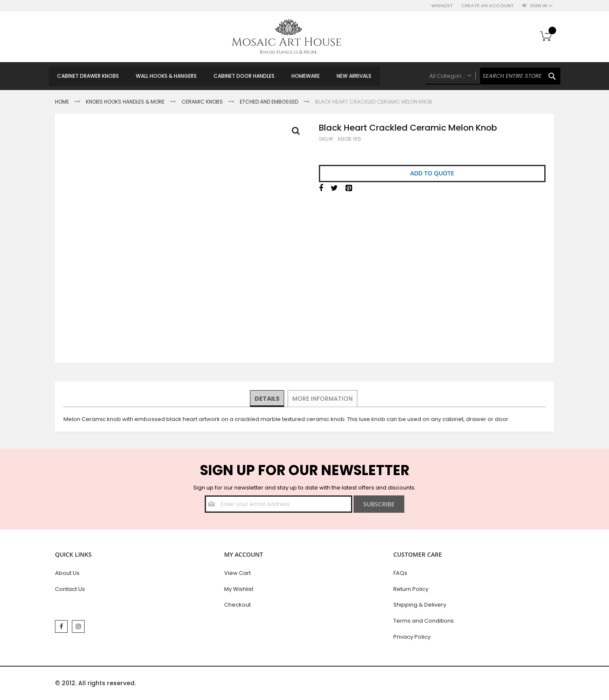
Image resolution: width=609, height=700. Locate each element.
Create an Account (488, 6)
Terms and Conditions (424, 621)
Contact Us (70, 589)
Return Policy (411, 589)
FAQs (400, 573)
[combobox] (493, 76)
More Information (322, 398)
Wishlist (442, 6)
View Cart (237, 573)
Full (298, 133)
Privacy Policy (412, 637)
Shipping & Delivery (420, 605)
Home (62, 102)
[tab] (267, 399)
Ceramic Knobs (202, 102)
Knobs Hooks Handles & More (125, 102)
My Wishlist (239, 589)
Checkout (237, 605)
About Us (67, 573)
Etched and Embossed (269, 102)
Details (267, 398)
